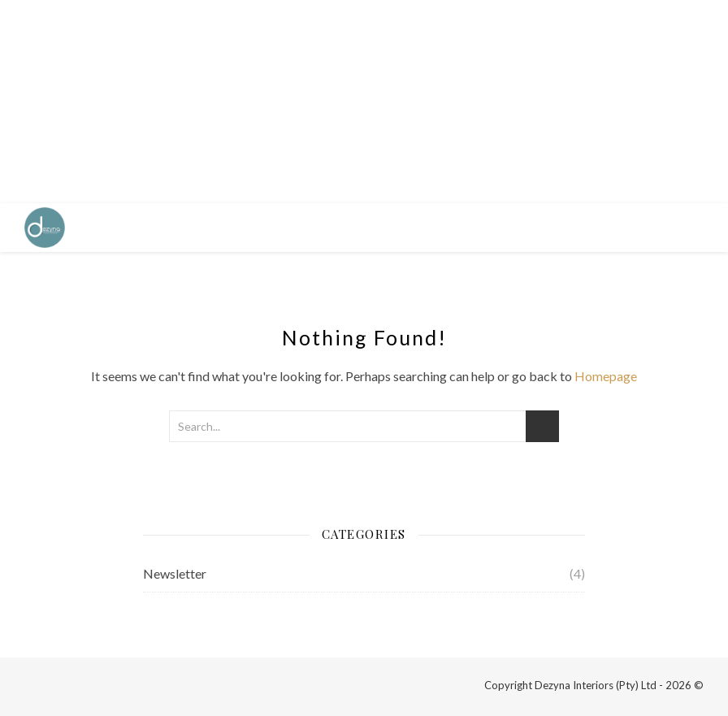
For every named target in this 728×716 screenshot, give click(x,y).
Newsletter (175, 573)
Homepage (606, 376)
